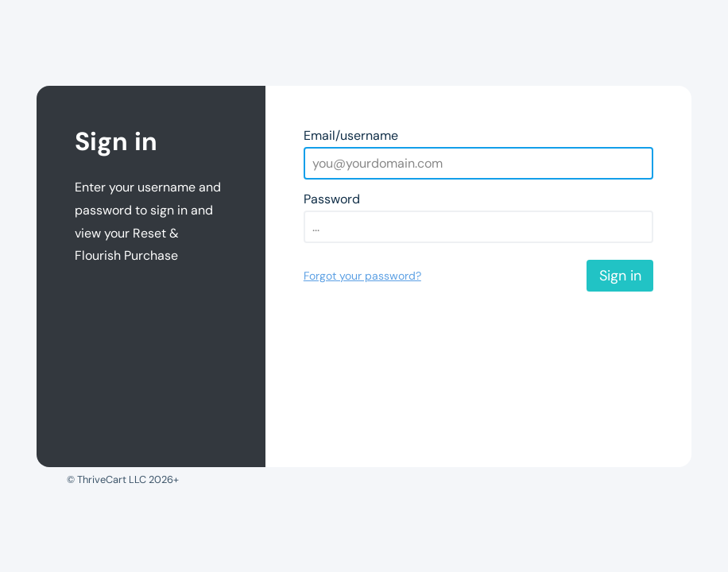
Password (332, 199)
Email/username (351, 135)
